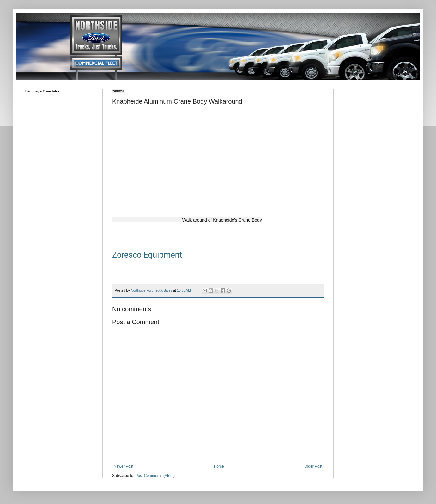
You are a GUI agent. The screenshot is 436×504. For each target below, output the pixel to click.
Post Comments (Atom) (155, 476)
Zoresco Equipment (147, 255)
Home (219, 466)
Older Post (313, 466)
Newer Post (124, 466)
